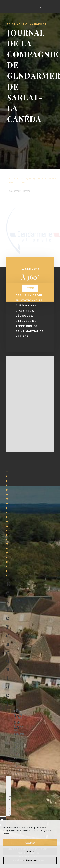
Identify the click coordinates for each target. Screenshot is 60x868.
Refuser (30, 851)
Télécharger (22, 182)
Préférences (30, 860)
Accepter (30, 843)
